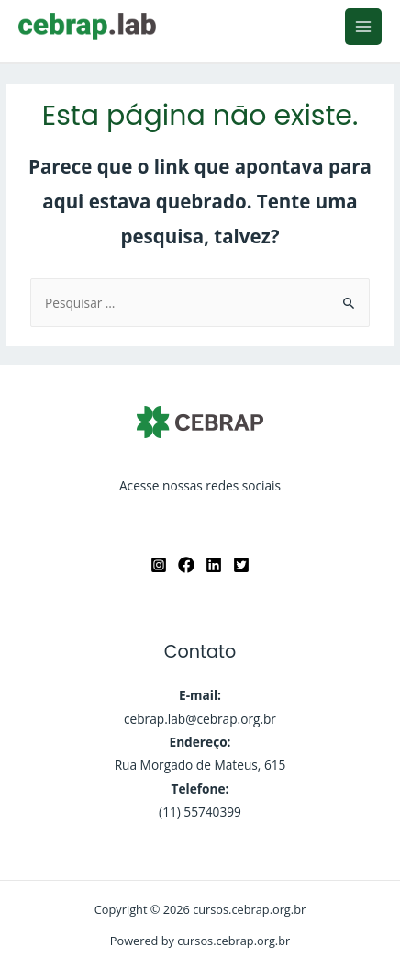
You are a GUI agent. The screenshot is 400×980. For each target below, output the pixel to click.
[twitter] (241, 565)
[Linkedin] (214, 565)
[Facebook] (186, 565)
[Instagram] (159, 565)
